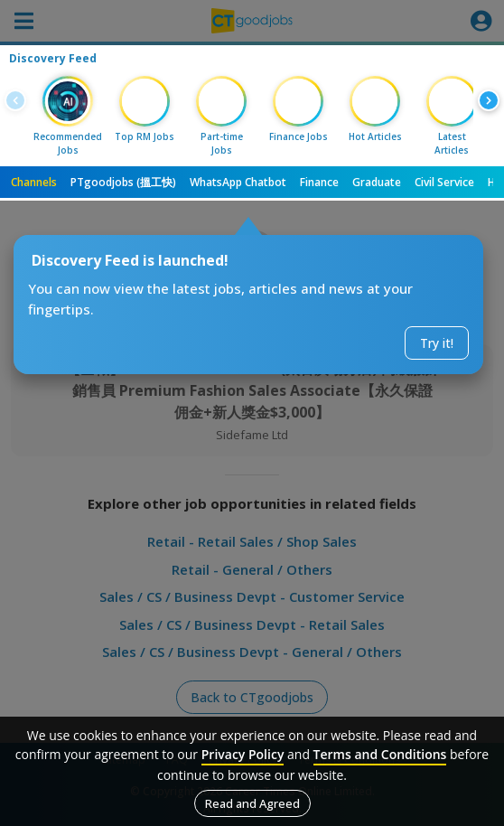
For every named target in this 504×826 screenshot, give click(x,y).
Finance (319, 182)
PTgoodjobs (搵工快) (123, 182)
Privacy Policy (243, 754)
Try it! (437, 343)
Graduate (377, 182)
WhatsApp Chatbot (238, 182)
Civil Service (444, 182)
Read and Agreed (252, 803)
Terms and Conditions (380, 754)
